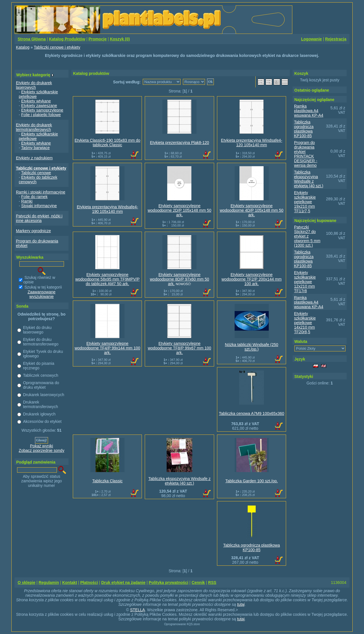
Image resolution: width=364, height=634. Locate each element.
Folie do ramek (35, 197)
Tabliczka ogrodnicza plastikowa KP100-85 (252, 547)
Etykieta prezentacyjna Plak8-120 (179, 143)
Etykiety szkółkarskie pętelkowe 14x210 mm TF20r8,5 (305, 323)
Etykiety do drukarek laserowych (34, 85)
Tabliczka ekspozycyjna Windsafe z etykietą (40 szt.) (180, 481)
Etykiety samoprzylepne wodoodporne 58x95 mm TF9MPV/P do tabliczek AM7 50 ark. (107, 279)
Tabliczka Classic (107, 481)
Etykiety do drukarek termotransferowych (34, 127)
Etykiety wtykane (36, 101)
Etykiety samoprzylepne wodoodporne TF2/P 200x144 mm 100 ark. (252, 279)
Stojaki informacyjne (39, 206)
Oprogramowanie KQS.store (182, 624)
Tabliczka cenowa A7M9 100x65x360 (252, 413)
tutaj (241, 604)
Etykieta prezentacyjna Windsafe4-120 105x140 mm (252, 143)
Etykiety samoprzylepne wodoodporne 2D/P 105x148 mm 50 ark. (179, 210)
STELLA (137, 610)
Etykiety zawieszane (39, 106)
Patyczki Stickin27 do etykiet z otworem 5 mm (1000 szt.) (307, 236)
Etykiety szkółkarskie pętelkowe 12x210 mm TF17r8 (305, 282)
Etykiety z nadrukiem (34, 158)
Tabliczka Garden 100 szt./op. (251, 481)
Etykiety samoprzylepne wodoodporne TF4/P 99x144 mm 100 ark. (107, 348)
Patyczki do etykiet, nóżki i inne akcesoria (39, 218)
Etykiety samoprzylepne (42, 110)
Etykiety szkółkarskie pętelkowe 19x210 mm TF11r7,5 (305, 202)
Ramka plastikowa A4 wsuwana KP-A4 (309, 111)
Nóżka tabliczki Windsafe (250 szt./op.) (252, 347)
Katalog (23, 47)
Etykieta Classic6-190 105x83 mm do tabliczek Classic (107, 143)
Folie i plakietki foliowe (41, 115)
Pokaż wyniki (42, 446)
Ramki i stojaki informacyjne (41, 192)
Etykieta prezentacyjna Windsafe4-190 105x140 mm (107, 209)
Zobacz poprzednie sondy (42, 450)
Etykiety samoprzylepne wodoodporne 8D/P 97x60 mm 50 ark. (179, 279)
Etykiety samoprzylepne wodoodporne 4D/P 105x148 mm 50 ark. (252, 210)
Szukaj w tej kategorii (43, 287)
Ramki (27, 201)
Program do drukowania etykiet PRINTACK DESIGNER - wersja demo (306, 154)
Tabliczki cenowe (36, 173)
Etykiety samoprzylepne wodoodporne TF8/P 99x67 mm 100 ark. (180, 348)
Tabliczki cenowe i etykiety (57, 47)
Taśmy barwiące (35, 148)
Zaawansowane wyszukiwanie (42, 294)
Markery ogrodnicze (33, 231)
